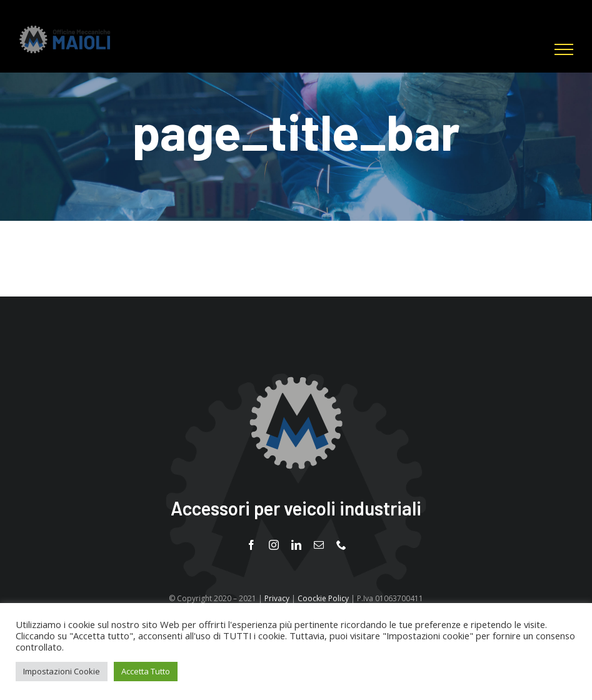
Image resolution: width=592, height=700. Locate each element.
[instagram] (274, 545)
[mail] (319, 545)
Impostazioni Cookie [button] (62, 671)
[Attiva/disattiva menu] (564, 49)
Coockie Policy (323, 598)
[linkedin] (296, 545)
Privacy (277, 598)
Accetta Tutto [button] (146, 671)
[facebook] (251, 545)
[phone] (341, 545)
